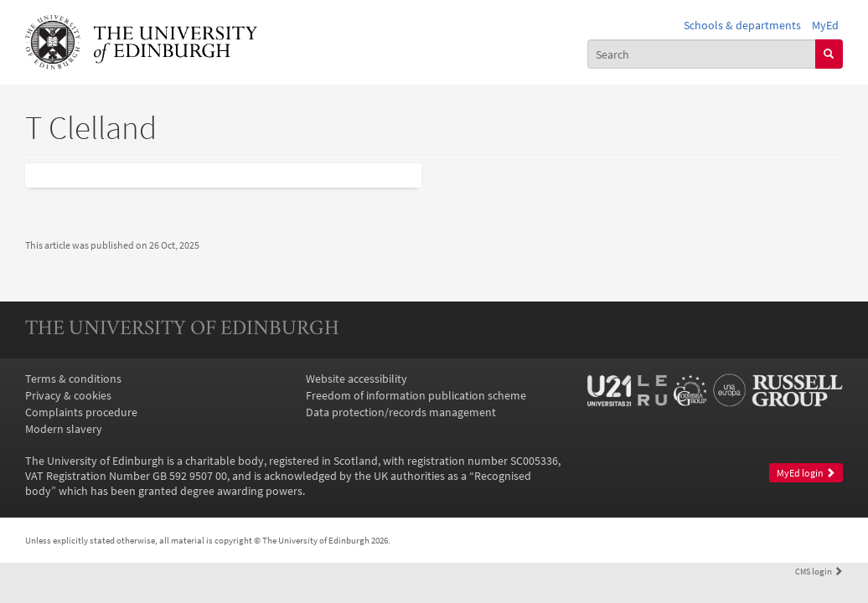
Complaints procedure (81, 412)
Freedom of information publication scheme (416, 395)
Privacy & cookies (68, 395)
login (819, 571)
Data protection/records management (401, 412)
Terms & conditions (73, 379)
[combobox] (702, 54)
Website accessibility (356, 379)
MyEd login (806, 473)
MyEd (825, 25)
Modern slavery (64, 429)
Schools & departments (742, 25)
